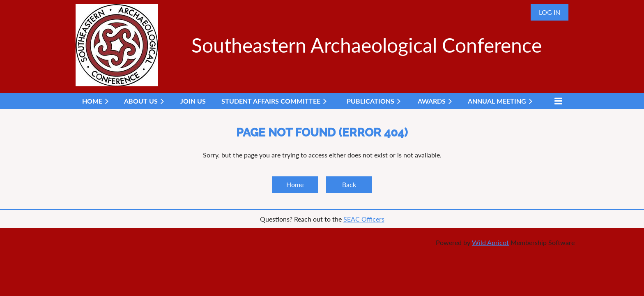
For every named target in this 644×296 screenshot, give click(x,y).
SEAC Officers (364, 219)
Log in (550, 12)
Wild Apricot (490, 242)
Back (349, 184)
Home (295, 184)
